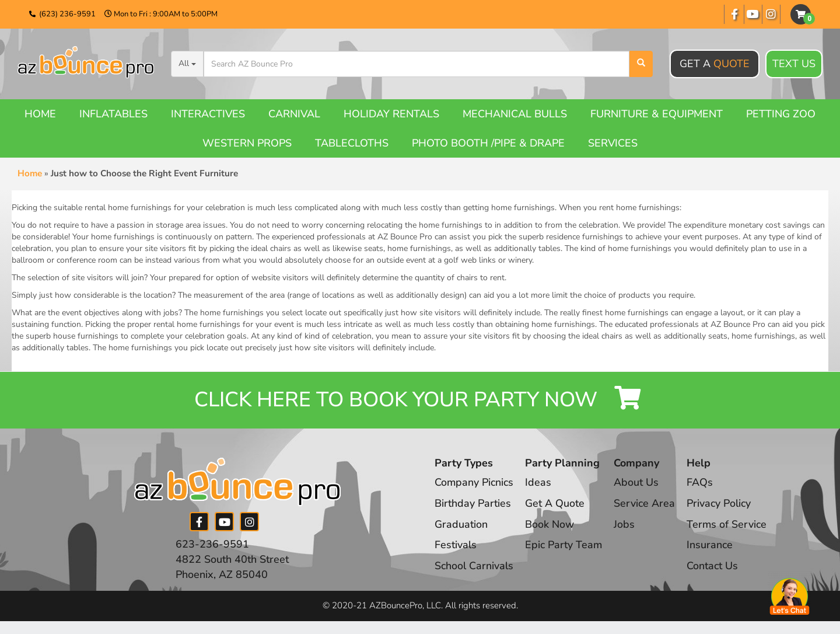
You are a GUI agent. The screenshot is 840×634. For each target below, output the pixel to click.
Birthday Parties (473, 504)
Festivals (456, 546)
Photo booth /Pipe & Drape (488, 143)
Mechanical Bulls (515, 114)
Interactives (208, 114)
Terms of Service (728, 525)
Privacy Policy (720, 504)
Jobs (625, 525)
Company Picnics (474, 483)
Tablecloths (352, 143)
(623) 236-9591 (67, 14)
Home (40, 114)
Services (613, 143)
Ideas (539, 483)
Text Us (794, 64)
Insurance (711, 546)
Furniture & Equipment (657, 114)
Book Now (550, 525)
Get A (715, 64)
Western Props (247, 143)
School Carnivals (474, 567)
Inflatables (113, 114)
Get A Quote (555, 504)
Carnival (294, 114)
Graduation (461, 525)
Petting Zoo (781, 114)
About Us (637, 483)
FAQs (701, 483)
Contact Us (713, 567)
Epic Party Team (564, 546)
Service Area (645, 504)
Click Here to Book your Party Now (420, 401)
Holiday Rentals (391, 114)
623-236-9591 (212, 545)
